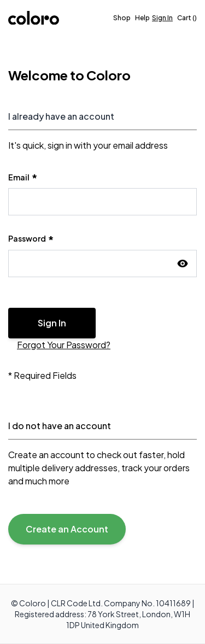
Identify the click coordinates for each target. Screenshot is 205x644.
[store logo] (34, 18)
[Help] (142, 18)
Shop (122, 18)
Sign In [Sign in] (162, 18)
